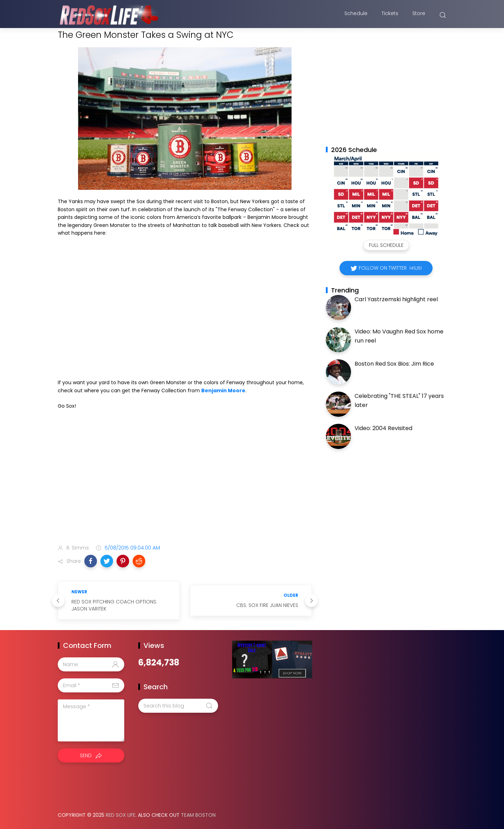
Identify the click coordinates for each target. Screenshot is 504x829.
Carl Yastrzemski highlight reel (396, 299)
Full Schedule (386, 245)
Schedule (356, 15)
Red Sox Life (121, 815)
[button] (91, 561)
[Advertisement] (185, 484)
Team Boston (198, 815)
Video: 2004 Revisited (383, 428)
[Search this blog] (178, 706)
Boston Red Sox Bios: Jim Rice (394, 364)
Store (419, 15)
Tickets (390, 15)
